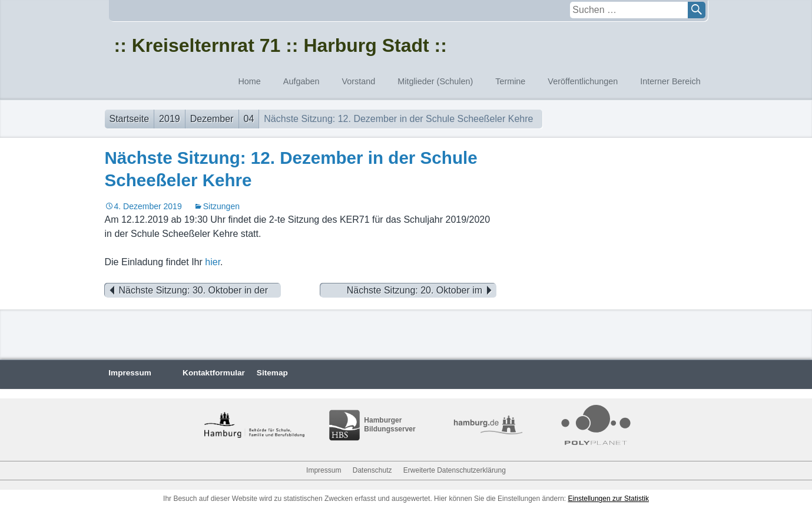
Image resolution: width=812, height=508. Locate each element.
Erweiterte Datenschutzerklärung (455, 470)
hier (213, 262)
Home (249, 81)
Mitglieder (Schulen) (435, 81)
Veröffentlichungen (583, 81)
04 (249, 119)
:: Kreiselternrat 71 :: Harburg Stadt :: (281, 45)
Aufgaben (301, 81)
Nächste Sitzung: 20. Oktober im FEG (422, 291)
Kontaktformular (214, 373)
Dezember (212, 119)
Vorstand (358, 81)
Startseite (130, 119)
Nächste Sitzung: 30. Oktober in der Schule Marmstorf (186, 291)
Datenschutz (372, 470)
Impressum (130, 373)
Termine (510, 81)
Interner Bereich (670, 81)
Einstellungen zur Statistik (609, 499)
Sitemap (272, 373)
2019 (170, 119)
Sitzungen (221, 206)
